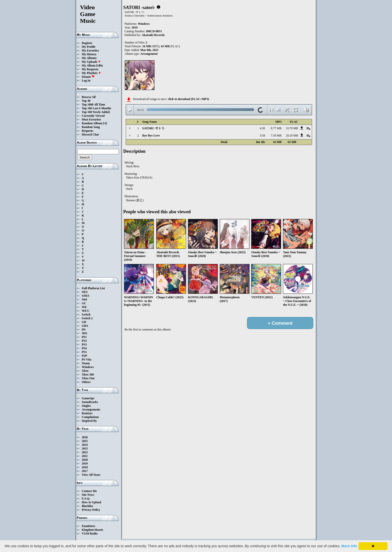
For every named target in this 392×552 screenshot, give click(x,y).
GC (84, 303)
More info (349, 546)
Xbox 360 (88, 374)
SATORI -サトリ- (154, 128)
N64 (84, 299)
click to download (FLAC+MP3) (188, 99)
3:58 (262, 135)
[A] (105, 123)
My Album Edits (92, 65)
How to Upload (91, 502)
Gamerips (88, 398)
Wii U (85, 311)
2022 (85, 452)
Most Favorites (91, 119)
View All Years (91, 475)
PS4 (84, 348)
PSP (84, 356)
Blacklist (87, 506)
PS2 (84, 341)
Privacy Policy (91, 510)
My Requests (90, 69)
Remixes (87, 413)
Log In (86, 80)
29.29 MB (292, 135)
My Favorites (90, 50)
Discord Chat (90, 134)
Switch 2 (87, 318)
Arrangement (149, 54)
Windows (88, 367)
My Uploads (91, 62)
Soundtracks (90, 402)
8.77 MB (276, 128)
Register (87, 43)
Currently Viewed (93, 116)
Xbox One (88, 378)
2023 (85, 448)
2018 (85, 467)
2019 (85, 463)
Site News (88, 495)
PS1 (84, 337)
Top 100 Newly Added (96, 112)
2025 (85, 441)
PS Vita (86, 359)
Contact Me (89, 491)
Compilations (90, 417)
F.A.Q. (86, 498)
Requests (87, 131)
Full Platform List (93, 288)
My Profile (89, 47)
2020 (85, 460)
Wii (84, 307)
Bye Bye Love (151, 135)
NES (85, 292)
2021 (85, 456)
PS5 (84, 352)
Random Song (91, 127)
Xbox (85, 371)
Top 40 (86, 101)
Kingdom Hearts (92, 530)
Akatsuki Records (153, 35)
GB (84, 322)
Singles (86, 406)
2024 (85, 445)
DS (84, 329)
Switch (86, 314)
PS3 (84, 344)
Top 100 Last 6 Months (96, 108)
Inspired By (89, 421)
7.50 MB (276, 135)
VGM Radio (90, 533)
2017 (85, 471)
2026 (85, 437)
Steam (86, 363)
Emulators (88, 526)
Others (86, 382)
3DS (84, 333)
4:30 (262, 128)
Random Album (92, 123)
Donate (88, 77)
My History (89, 54)
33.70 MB (292, 128)
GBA (85, 326)
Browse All (89, 97)
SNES (85, 296)
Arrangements (91, 409)
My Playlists (91, 73)
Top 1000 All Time (93, 104)
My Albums (89, 58)
